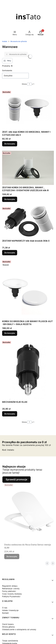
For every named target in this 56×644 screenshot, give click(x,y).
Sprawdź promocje (16, 479)
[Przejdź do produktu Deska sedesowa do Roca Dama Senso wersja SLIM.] (29, 512)
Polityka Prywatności (11, 596)
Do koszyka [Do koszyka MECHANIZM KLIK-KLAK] (10, 414)
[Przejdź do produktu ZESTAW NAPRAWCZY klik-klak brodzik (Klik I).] (28, 222)
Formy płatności (9, 591)
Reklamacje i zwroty (11, 588)
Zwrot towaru (8, 624)
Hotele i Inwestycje (10, 610)
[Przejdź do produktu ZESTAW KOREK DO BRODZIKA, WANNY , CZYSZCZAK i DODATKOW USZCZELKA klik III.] (28, 168)
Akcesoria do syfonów (19, 41)
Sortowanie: (7, 70)
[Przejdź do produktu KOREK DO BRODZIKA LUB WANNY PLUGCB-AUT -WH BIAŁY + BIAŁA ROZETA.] (28, 289)
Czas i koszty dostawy (12, 594)
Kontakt (5, 613)
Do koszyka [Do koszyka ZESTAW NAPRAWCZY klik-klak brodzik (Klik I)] (10, 252)
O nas (5, 608)
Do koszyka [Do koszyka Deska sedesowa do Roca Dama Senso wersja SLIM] (12, 556)
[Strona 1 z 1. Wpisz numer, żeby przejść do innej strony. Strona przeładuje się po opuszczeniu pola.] (29, 84)
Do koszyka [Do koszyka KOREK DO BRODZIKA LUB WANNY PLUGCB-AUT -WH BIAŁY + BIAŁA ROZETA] (10, 333)
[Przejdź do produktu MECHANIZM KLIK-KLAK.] (28, 370)
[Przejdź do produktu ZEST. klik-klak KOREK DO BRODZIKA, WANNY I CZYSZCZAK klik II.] (28, 110)
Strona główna (8, 627)
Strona (24, 84)
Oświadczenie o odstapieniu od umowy (19, 629)
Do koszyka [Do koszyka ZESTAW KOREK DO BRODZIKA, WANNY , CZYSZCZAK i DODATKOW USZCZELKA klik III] (10, 199)
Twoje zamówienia (10, 641)
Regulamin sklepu (10, 586)
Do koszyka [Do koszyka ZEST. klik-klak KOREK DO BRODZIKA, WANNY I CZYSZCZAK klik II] (10, 144)
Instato (5, 41)
